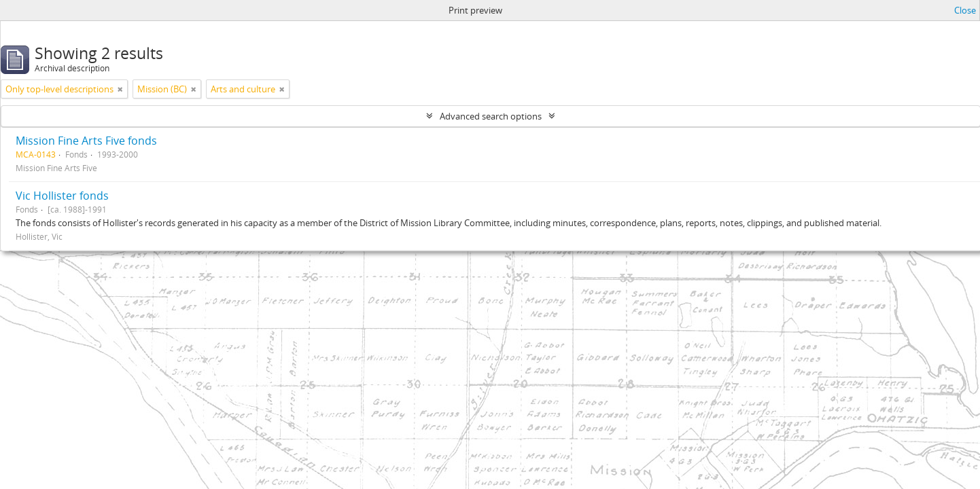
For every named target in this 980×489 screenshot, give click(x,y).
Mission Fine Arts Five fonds (86, 141)
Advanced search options (491, 116)
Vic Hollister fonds (62, 196)
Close (965, 10)
